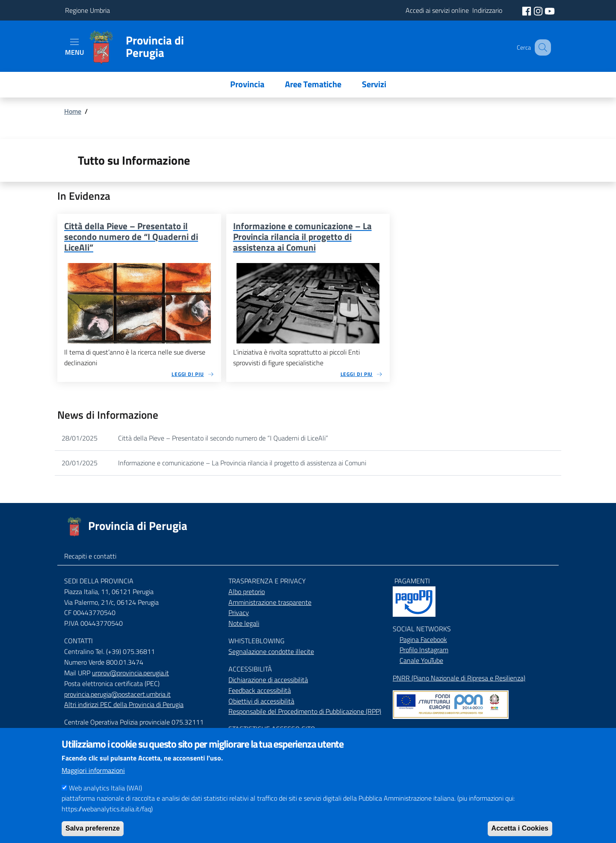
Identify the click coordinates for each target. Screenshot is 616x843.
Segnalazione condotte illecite (271, 651)
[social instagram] (539, 10)
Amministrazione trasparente (270, 602)
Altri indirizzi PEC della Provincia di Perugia (124, 704)
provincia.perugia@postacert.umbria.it (117, 694)
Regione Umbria (87, 10)
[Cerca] (541, 47)
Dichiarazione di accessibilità (268, 680)
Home (73, 111)
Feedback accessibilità (260, 690)
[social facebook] (527, 10)
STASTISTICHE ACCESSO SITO (272, 729)
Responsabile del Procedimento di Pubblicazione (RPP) (305, 711)
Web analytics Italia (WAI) (105, 799)
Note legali (244, 623)
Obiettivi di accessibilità (261, 701)
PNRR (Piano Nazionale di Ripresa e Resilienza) (459, 678)
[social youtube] (550, 10)
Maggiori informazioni (93, 781)
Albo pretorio (247, 592)
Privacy (239, 612)
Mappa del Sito (414, 731)
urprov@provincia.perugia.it (130, 673)
